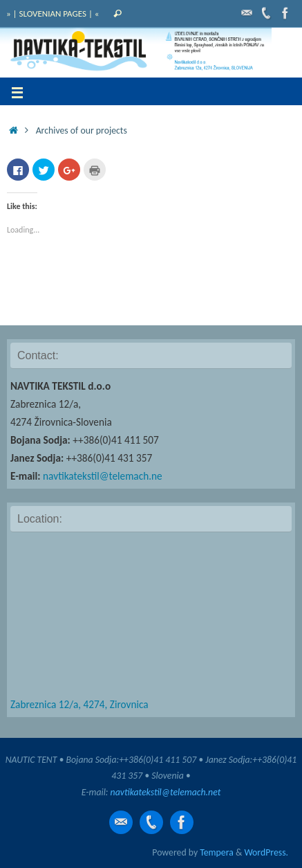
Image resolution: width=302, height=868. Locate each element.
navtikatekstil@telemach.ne (103, 476)
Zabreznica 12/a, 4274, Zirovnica (79, 704)
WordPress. (266, 852)
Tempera (217, 852)
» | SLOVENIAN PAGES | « (53, 13)
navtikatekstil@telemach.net (166, 792)
